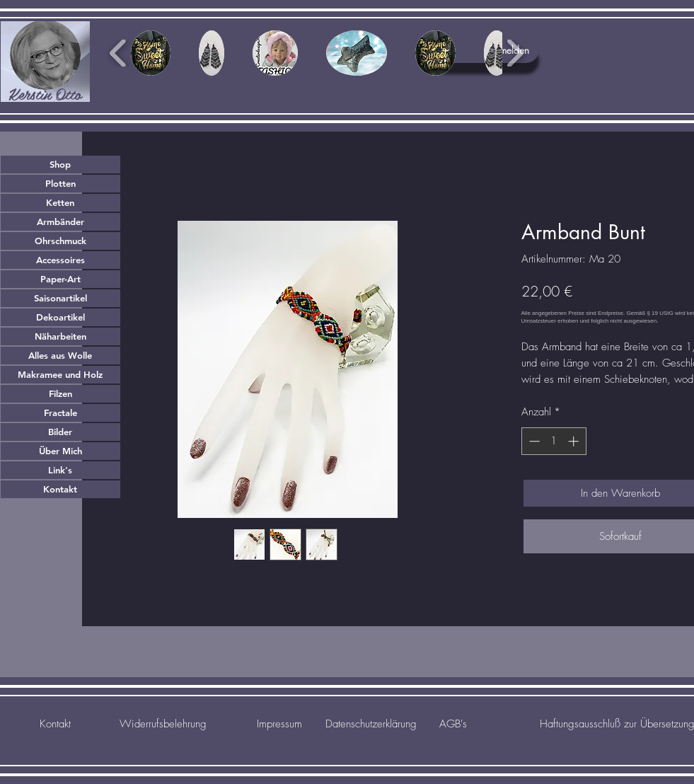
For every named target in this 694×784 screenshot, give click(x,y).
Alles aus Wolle (60, 355)
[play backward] (118, 53)
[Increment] (575, 441)
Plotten (60, 183)
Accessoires (60, 260)
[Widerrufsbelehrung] (163, 724)
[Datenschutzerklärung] (371, 724)
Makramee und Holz (60, 374)
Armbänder (60, 221)
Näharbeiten (60, 336)
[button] (568, 48)
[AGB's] (453, 724)
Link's (60, 470)
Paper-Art (60, 279)
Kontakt (60, 489)
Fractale (60, 413)
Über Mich (60, 451)
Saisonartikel (60, 298)
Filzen (60, 393)
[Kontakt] (56, 724)
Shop (60, 164)
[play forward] (515, 53)
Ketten (60, 202)
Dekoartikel (60, 317)
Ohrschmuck (60, 241)
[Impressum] (280, 724)
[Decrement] (533, 441)
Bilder (60, 432)
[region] (45, 62)
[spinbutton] (554, 441)
